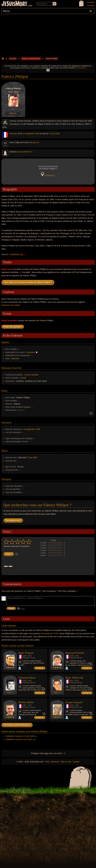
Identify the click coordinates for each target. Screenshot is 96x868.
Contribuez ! (50, 176)
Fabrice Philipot (52, 59)
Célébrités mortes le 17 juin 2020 (20, 736)
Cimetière (13, 59)
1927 (72, 681)
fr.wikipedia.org (16, 254)
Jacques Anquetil (74, 702)
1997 (25, 705)
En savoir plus (81, 68)
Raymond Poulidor (75, 653)
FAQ (47, 762)
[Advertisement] (48, 35)
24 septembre (29, 134)
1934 (72, 705)
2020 (57, 134)
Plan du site (66, 762)
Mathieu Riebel (26, 702)
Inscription (91, 2)
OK (48, 70)
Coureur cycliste (31, 375)
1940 (25, 656)
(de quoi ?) (34, 142)
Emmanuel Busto (27, 678)
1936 (72, 656)
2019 (77, 656)
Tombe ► (40, 668)
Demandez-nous (13, 520)
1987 (77, 705)
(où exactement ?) (24, 152)
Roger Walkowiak (74, 678)
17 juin (52, 134)
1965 (37, 134)
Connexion (91, 5)
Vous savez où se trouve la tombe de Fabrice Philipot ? (28, 282)
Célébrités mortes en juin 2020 (19, 739)
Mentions (55, 762)
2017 (30, 656)
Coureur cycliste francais (31, 59)
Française (30, 352)
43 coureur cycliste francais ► (17, 725)
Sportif (23, 378)
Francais (13, 134)
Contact (76, 762)
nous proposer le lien (49, 633)
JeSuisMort (14, 4)
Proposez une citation (11, 305)
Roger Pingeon (26, 653)
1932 (25, 681)
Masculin (15, 358)
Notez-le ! (13, 113)
